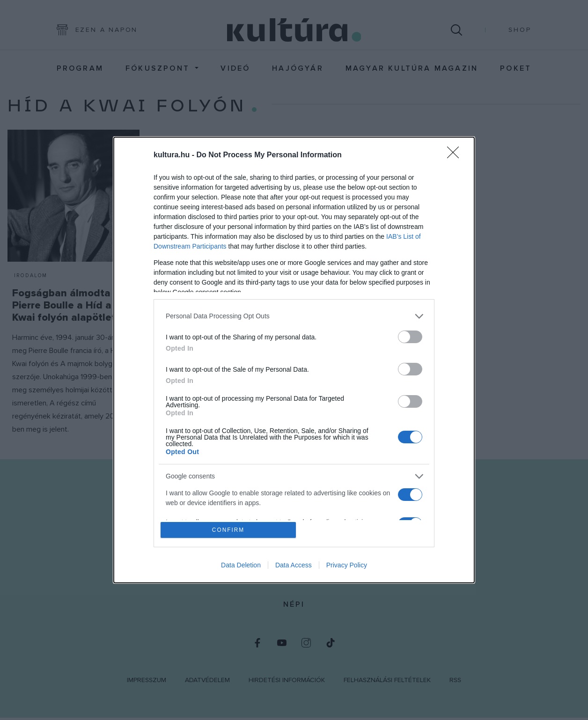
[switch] (410, 335)
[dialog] (294, 360)
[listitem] (294, 315)
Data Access (294, 566)
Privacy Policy (347, 566)
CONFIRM (230, 530)
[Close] (456, 154)
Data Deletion (241, 566)
